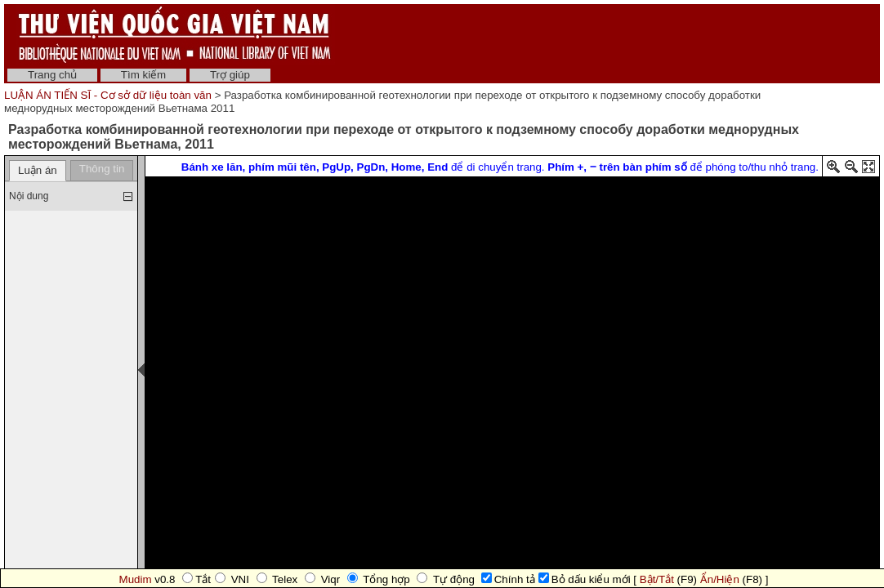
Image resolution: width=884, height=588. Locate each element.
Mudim (136, 579)
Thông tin (102, 169)
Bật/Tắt (657, 579)
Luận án (38, 170)
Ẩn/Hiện (720, 579)
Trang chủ (52, 75)
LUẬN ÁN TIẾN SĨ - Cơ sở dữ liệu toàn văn (109, 95)
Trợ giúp (230, 75)
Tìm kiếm (143, 75)
